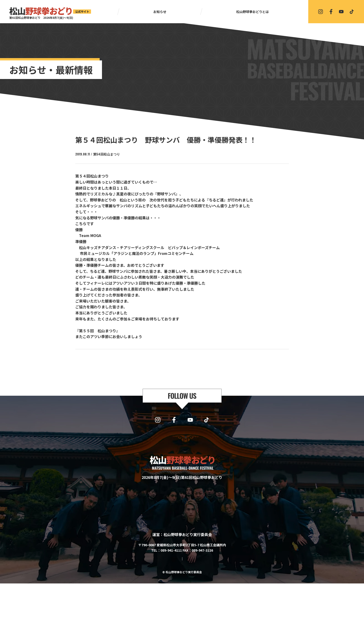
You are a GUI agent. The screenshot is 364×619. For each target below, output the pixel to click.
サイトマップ (164, 594)
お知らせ (160, 12)
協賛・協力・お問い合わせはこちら (182, 581)
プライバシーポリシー (194, 594)
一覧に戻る (184, 361)
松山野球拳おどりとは (253, 12)
